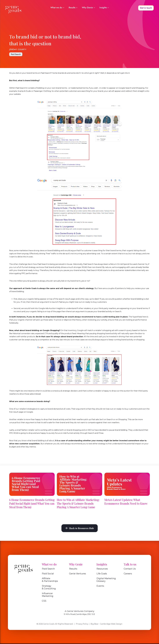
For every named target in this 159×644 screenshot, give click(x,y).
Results (73, 569)
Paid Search (16, 54)
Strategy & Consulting (49, 587)
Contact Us (130, 569)
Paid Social (48, 574)
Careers (128, 574)
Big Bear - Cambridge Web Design (106, 624)
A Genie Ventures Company (79, 611)
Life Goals (102, 574)
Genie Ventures (78, 574)
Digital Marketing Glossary (106, 580)
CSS (44, 601)
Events (100, 586)
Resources (102, 569)
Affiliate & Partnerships (50, 580)
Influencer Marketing (48, 595)
